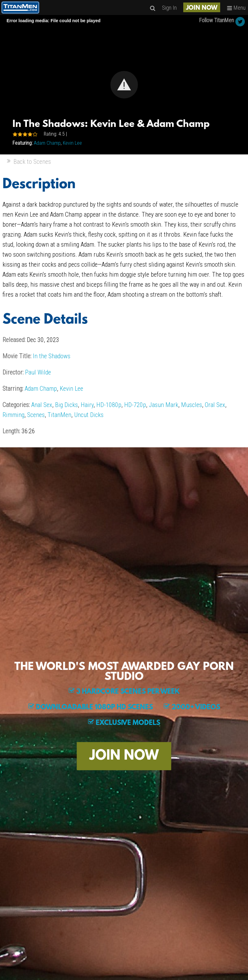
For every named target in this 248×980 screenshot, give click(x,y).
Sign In (169, 8)
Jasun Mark (164, 405)
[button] (124, 85)
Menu (236, 8)
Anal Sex (42, 405)
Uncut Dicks (89, 415)
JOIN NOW (202, 8)
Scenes (36, 415)
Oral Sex (215, 405)
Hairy (87, 405)
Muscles (192, 405)
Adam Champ (47, 143)
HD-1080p (109, 405)
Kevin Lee (72, 143)
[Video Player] (124, 85)
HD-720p (135, 405)
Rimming (13, 415)
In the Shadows (52, 356)
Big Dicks (66, 405)
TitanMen (59, 415)
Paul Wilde (38, 372)
